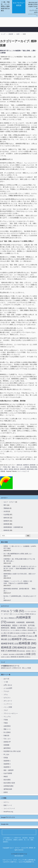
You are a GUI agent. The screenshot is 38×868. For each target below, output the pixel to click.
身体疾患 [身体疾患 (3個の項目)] (15, 657)
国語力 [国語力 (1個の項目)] (32, 628)
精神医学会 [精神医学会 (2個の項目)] (32, 640)
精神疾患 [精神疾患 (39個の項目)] (9, 647)
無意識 (11, 469)
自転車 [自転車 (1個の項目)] (3, 657)
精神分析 (20, 465)
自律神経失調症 (9, 786)
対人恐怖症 (7, 732)
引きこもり (19, 467)
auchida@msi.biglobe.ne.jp (19, 854)
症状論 (6, 758)
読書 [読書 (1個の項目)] (8, 657)
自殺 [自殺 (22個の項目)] (31, 654)
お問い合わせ (8, 685)
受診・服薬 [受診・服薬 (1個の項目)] (5, 618)
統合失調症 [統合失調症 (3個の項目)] (21, 654)
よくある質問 (8, 688)
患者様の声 (7, 742)
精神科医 (23, 469)
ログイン (6, 802)
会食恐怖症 (7, 726)
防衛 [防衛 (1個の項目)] (28, 657)
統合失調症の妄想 (9, 783)
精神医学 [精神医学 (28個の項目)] (19, 639)
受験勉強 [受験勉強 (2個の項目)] (12, 618)
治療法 (6, 469)
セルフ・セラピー (9, 502)
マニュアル (7, 717)
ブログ (6, 710)
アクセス (6, 691)
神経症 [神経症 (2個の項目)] (32, 636)
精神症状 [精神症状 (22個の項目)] (25, 648)
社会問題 (6, 515)
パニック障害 (8, 707)
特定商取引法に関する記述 (12, 751)
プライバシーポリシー (11, 713)
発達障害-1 (7, 761)
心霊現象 (26, 467)
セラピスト (7, 698)
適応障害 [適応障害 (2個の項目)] (22, 657)
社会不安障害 (8, 773)
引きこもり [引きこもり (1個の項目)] (11, 630)
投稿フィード (8, 805)
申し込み (6, 754)
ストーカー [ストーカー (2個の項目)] (29, 611)
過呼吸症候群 (8, 789)
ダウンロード (8, 701)
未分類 (6, 511)
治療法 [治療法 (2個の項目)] (12, 633)
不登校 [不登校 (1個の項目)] (22, 614)
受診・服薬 (11, 467)
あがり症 (6, 679)
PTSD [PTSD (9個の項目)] (5, 611)
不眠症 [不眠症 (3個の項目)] (28, 614)
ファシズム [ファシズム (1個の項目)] (16, 614)
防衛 (36, 469)
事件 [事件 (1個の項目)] (34, 614)
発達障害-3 (7, 767)
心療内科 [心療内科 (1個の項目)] (18, 630)
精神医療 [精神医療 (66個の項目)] (27, 643)
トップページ (8, 704)
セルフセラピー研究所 (19, 4)
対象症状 (6, 735)
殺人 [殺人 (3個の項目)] (7, 633)
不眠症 (6, 723)
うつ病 (6, 682)
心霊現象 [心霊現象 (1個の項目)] (24, 630)
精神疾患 (6, 530)
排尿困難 (6, 745)
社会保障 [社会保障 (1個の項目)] (15, 636)
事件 (5, 505)
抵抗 (1, 469)
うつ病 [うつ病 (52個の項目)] (17, 611)
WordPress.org (8, 812)
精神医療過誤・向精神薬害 (12, 527)
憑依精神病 (33, 467)
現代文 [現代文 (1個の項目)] (30, 633)
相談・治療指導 (9, 770)
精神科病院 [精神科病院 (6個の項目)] (13, 651)
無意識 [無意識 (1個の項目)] (18, 633)
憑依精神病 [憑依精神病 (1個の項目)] (31, 630)
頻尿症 (6, 792)
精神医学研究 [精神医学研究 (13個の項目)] (10, 644)
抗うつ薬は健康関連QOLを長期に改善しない (18, 554)
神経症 (6, 777)
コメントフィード (9, 808)
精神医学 (26, 465)
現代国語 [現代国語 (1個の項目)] (24, 633)
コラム (6, 694)
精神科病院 (30, 469)
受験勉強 (6, 508)
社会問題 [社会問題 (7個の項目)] (23, 636)
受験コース (7, 729)
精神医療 (32, 465)
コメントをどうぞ (23, 471)
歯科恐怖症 (7, 748)
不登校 (5, 467)
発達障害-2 (7, 764)
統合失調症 (7, 780)
